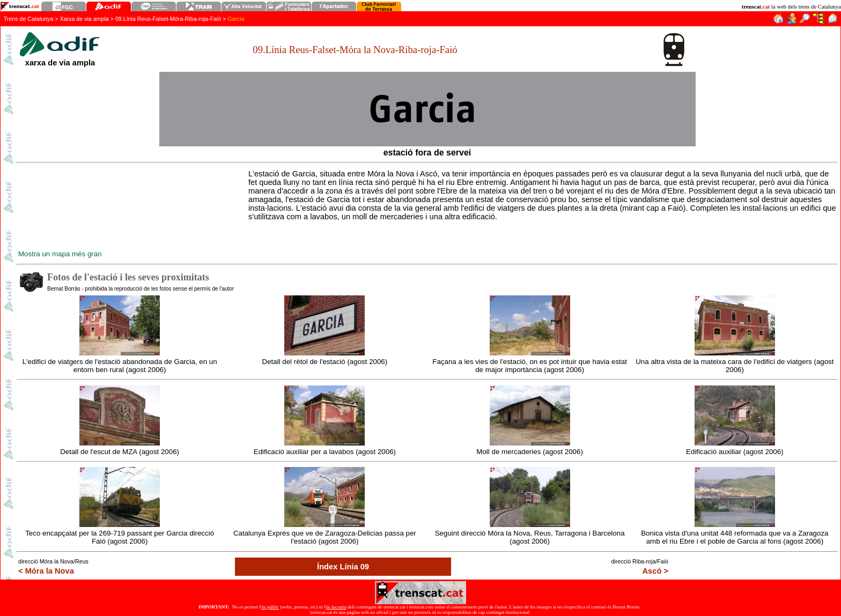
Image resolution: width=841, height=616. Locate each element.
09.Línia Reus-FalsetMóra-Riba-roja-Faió (168, 19)
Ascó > (655, 571)
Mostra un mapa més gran (60, 254)
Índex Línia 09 (343, 567)
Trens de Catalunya (29, 19)
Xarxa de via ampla (84, 19)
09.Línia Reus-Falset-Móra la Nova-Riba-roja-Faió (355, 50)
